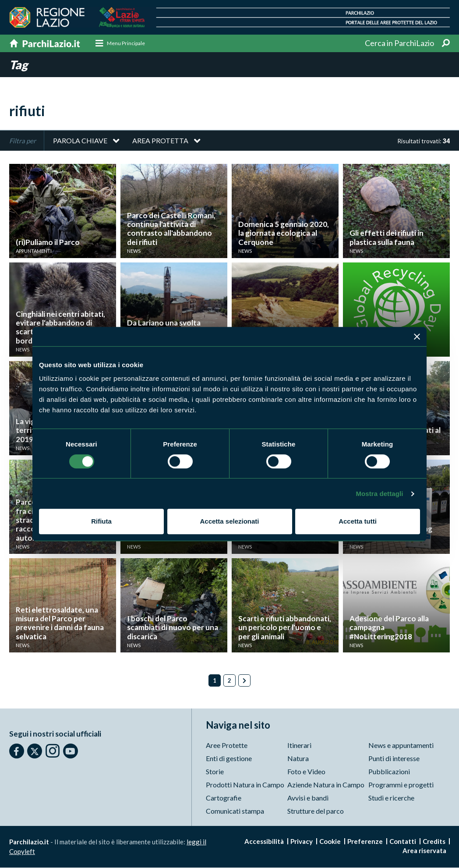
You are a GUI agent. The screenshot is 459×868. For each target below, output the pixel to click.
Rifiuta (101, 521)
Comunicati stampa (235, 811)
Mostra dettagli (379, 494)
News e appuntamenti (401, 746)
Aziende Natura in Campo (326, 785)
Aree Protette (227, 746)
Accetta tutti (358, 521)
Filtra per (23, 141)
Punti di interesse (394, 759)
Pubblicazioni (389, 772)
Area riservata (424, 851)
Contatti (403, 842)
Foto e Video (306, 772)
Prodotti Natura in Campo (245, 785)
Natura (298, 759)
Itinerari (299, 746)
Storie (215, 772)
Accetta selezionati (229, 521)
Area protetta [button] (160, 141)
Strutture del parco (316, 811)
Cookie (330, 842)
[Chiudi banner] (417, 337)
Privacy (302, 842)
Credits (434, 842)
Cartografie (224, 798)
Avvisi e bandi (308, 798)
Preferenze (365, 842)
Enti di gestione (229, 759)
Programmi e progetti (401, 785)
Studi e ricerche (391, 798)
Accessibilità (264, 842)
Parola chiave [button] (80, 141)
